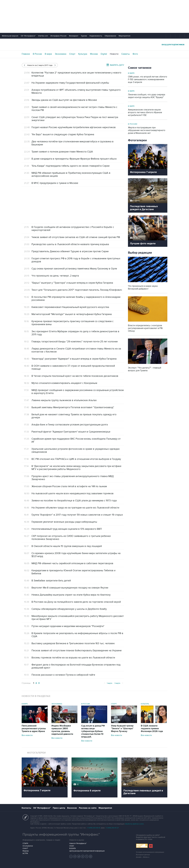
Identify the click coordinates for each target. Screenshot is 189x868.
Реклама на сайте (88, 808)
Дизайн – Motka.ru (143, 857)
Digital (104, 54)
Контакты (26, 808)
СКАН (72, 846)
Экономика (61, 54)
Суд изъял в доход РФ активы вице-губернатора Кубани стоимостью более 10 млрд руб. (93, 731)
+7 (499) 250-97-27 (112, 828)
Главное (26, 54)
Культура (83, 54)
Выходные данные (143, 855)
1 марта (108, 683)
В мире (48, 54)
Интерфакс (94, 44)
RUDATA (73, 848)
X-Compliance (28, 846)
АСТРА (25, 853)
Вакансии (72, 808)
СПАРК (25, 843)
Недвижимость (96, 36)
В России (37, 54)
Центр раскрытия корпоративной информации (87, 851)
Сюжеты (125, 54)
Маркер (26, 851)
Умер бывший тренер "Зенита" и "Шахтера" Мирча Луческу (122, 729)
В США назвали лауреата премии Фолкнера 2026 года (152, 729)
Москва (94, 54)
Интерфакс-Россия (58, 36)
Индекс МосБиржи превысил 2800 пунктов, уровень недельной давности (62, 730)
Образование (110, 36)
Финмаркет (74, 36)
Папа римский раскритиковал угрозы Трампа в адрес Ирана (34, 729)
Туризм (84, 36)
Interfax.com (43, 36)
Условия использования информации (150, 852)
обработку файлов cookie (134, 824)
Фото (135, 54)
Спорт (72, 54)
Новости (114, 54)
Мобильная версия (10, 36)
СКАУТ (25, 848)
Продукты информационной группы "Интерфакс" (61, 834)
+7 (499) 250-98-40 (94, 828)
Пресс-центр (59, 808)
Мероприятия (124, 36)
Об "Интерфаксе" (28, 36)
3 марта (119, 683)
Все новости (27, 735)
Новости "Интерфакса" (78, 843)
